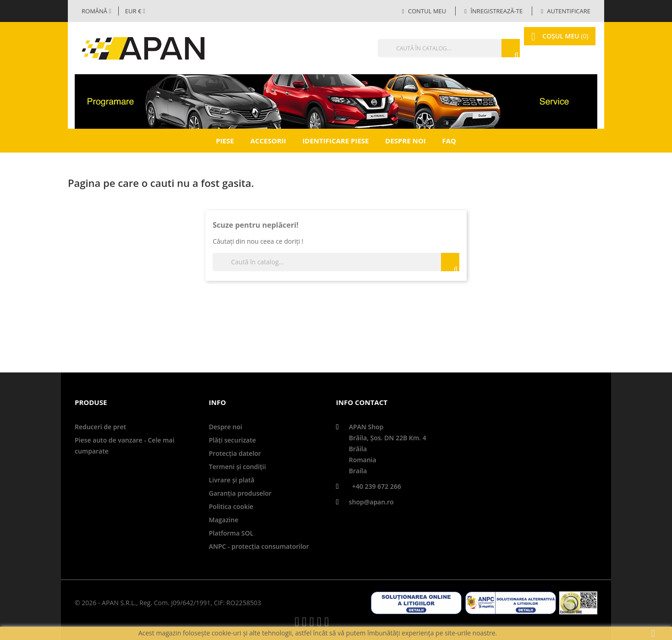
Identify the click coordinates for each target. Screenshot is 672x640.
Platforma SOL (231, 533)
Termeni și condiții (238, 467)
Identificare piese (336, 141)
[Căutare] (435, 48)
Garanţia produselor (240, 493)
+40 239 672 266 (377, 486)
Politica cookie (231, 506)
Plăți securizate (233, 440)
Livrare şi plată (232, 480)
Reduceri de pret (100, 427)
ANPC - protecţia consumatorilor (259, 546)
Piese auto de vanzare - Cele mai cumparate (124, 446)
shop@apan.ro (371, 502)
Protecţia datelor (235, 453)
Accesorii (268, 141)
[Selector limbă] (96, 11)
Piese (225, 141)
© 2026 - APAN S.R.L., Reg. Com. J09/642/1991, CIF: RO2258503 (168, 603)
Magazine (224, 520)
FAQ (449, 141)
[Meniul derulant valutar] (135, 11)
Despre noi (405, 141)
